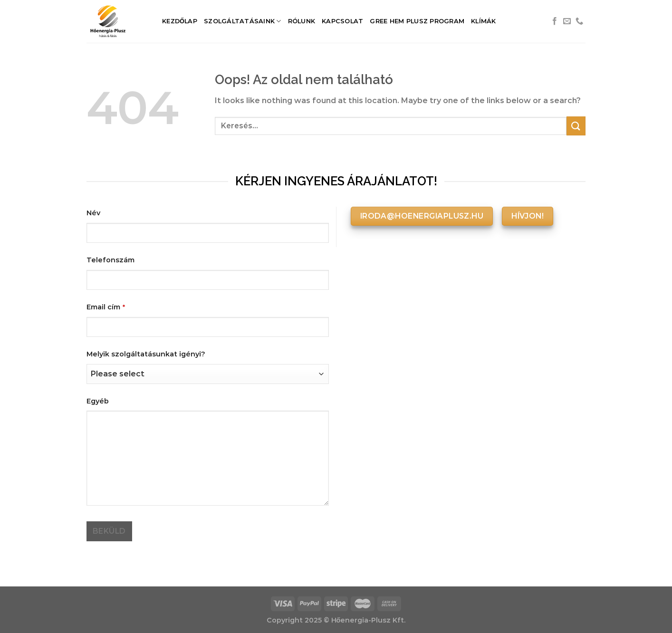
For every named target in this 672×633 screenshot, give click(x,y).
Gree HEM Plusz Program (417, 21)
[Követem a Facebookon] (555, 21)
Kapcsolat (342, 21)
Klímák (484, 21)
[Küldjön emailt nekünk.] (567, 21)
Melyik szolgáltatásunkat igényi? (146, 354)
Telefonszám (110, 260)
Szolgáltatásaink (243, 21)
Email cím (106, 307)
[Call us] (579, 21)
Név (93, 213)
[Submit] (576, 126)
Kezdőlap (180, 21)
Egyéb (98, 401)
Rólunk (302, 21)
